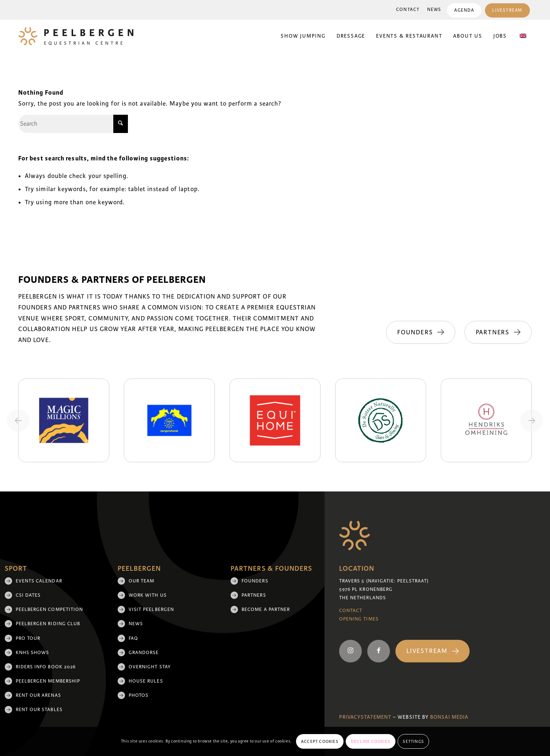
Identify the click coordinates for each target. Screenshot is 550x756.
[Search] (73, 124)
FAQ (133, 638)
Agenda (464, 10)
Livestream (507, 10)
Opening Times (359, 619)
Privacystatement (365, 717)
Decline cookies (371, 741)
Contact (408, 10)
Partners (254, 595)
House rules (146, 681)
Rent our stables (39, 710)
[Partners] (498, 333)
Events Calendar (39, 581)
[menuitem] (408, 10)
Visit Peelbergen (151, 609)
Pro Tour (28, 638)
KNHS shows (33, 653)
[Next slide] (532, 421)
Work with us (148, 595)
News (434, 10)
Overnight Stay (150, 667)
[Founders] (420, 333)
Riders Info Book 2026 (46, 667)
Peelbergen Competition (50, 609)
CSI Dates (28, 595)
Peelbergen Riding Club (48, 624)
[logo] (76, 36)
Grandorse (144, 653)
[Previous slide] (18, 421)
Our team (142, 581)
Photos (139, 695)
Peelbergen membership (48, 681)
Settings (413, 741)
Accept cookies (320, 741)
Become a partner (266, 609)
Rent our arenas (38, 695)
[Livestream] (433, 651)
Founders (255, 581)
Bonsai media (449, 717)
